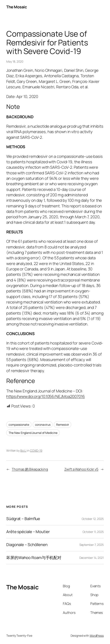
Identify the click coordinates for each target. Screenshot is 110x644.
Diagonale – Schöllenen (27, 545)
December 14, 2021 (92, 558)
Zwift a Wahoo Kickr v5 (81, 469)
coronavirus (43, 425)
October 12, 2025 (93, 519)
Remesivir (63, 425)
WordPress (97, 636)
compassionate (19, 425)
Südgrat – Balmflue (23, 519)
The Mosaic (17, 7)
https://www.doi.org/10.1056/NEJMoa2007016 (46, 396)
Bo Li (23, 451)
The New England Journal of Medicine (33, 433)
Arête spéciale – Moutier (28, 532)
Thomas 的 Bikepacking (30, 469)
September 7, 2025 (92, 545)
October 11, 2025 (93, 532)
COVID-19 (36, 451)
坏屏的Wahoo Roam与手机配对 (34, 558)
